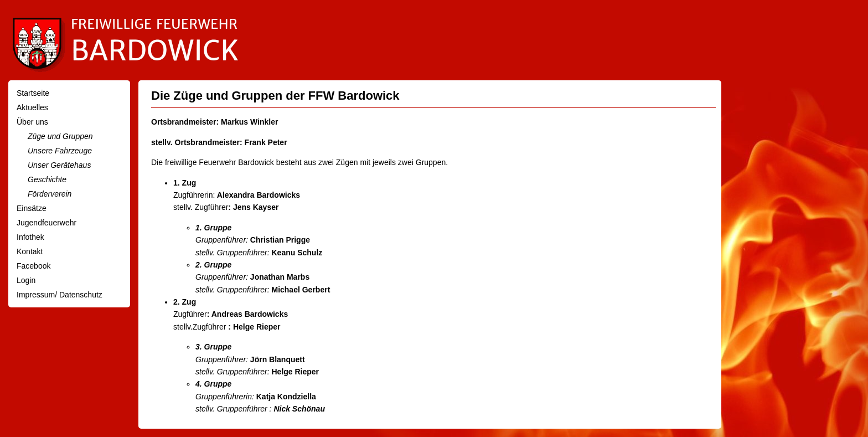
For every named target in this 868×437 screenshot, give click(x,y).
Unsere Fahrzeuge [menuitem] (60, 151)
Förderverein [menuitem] (50, 194)
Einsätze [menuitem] (32, 208)
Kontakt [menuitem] (30, 251)
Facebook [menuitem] (33, 266)
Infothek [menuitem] (30, 237)
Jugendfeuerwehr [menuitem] (46, 223)
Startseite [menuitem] (33, 93)
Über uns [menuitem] (32, 122)
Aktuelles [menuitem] (32, 107)
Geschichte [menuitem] (47, 179)
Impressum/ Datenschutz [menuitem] (60, 295)
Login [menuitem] (26, 280)
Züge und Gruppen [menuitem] (60, 136)
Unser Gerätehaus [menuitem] (59, 165)
